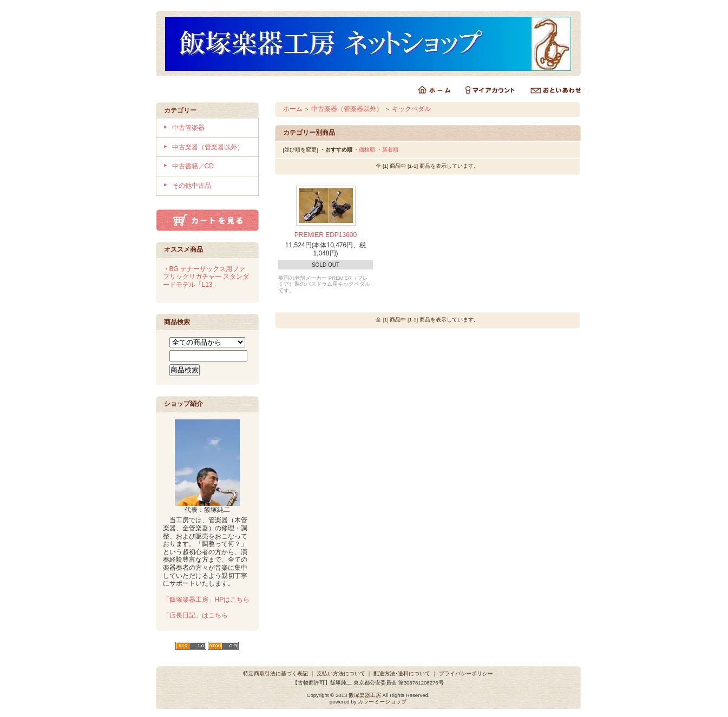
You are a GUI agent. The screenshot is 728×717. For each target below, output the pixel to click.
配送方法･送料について (402, 673)
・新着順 (388, 150)
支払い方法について (341, 673)
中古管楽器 (188, 128)
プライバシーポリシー (466, 673)
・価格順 (364, 150)
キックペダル (411, 109)
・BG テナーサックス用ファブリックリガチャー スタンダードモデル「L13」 (206, 277)
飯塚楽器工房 (365, 695)
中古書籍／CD (193, 166)
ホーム (293, 109)
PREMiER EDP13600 (326, 235)
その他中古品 (192, 186)
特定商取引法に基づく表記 (276, 673)
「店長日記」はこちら (195, 615)
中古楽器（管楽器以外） (208, 147)
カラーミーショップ (382, 702)
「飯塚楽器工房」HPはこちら (206, 600)
